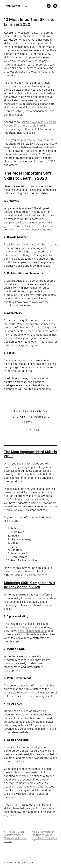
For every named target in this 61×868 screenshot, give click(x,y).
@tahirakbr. (14, 815)
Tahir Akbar (12, 6)
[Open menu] (26, 6)
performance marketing (32, 631)
